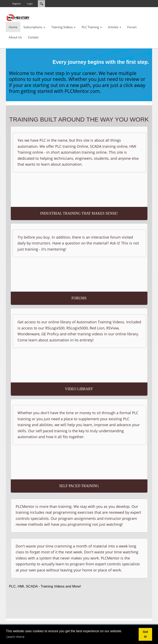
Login (30, 4)
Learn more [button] (15, 637)
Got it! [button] (145, 634)
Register (17, 4)
